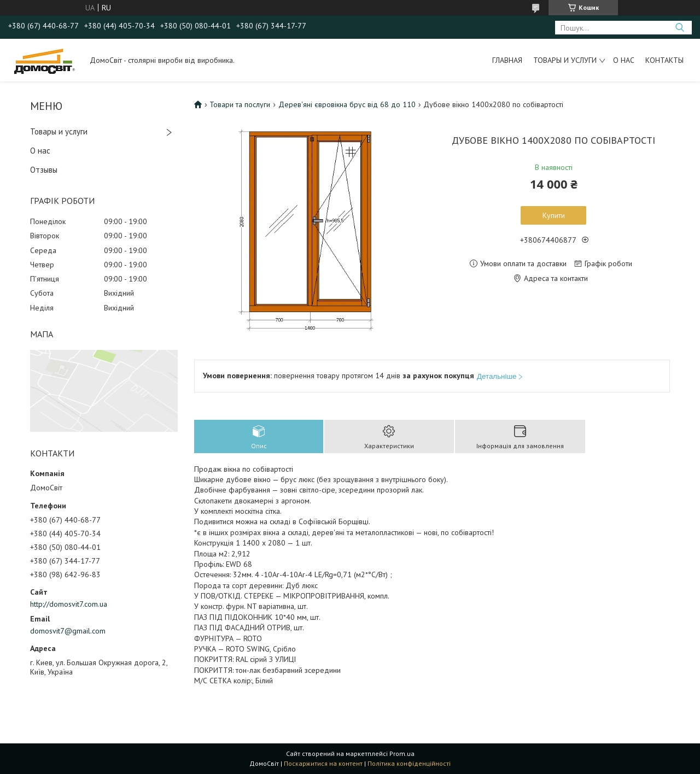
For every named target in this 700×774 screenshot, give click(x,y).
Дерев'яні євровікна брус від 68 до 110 (347, 104)
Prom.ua (402, 754)
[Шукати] (679, 28)
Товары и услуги (565, 60)
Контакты (664, 60)
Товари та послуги (240, 104)
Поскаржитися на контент (323, 763)
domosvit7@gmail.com (68, 631)
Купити (554, 215)
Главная (507, 60)
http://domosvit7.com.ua (69, 604)
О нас (624, 60)
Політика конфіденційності (409, 763)
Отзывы (44, 170)
